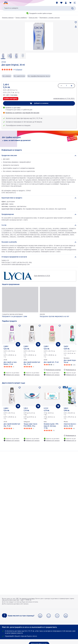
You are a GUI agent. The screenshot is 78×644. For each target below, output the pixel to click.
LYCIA (4, 62)
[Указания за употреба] (39, 242)
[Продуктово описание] (39, 156)
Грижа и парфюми (21, 18)
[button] (75, 3)
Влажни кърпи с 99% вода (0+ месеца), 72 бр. (51, 426)
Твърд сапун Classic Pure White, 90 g (31, 425)
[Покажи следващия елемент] (73, 337)
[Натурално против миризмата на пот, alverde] (58, 302)
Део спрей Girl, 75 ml (51, 362)
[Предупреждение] (39, 214)
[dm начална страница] (6, 3)
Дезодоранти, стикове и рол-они (50, 18)
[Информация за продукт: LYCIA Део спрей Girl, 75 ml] (52, 370)
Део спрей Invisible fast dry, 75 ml (32, 363)
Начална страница (8, 18)
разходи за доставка (28, 599)
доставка (14, 95)
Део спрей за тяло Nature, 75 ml (10, 363)
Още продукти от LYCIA (27, 276)
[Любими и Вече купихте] (61, 3)
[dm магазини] (57, 3)
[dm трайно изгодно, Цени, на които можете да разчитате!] (39, 139)
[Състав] (39, 225)
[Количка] (70, 3)
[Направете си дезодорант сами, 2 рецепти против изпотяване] (20, 302)
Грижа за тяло (33, 18)
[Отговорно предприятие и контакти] (39, 257)
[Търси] (72, 8)
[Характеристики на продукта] (39, 198)
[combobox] (39, 8)
